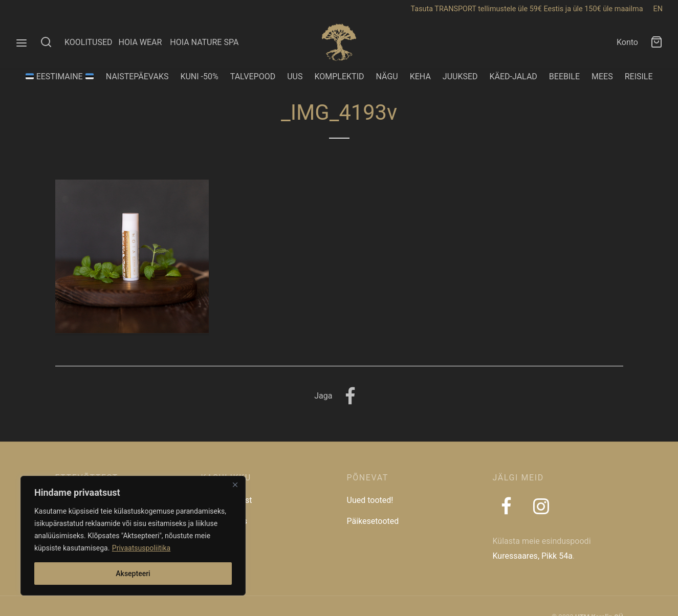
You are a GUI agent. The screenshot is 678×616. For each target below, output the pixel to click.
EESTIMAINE (60, 76)
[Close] (235, 485)
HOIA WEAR (144, 42)
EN (658, 9)
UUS (295, 76)
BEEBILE (564, 76)
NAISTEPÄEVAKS (137, 76)
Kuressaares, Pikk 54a (533, 556)
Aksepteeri (133, 574)
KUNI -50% (199, 76)
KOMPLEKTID (339, 76)
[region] (133, 536)
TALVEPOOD (253, 76)
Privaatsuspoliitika (141, 548)
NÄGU (387, 76)
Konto (627, 42)
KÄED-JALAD (513, 76)
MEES (602, 76)
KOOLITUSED (89, 42)
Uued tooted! (370, 500)
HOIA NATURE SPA (204, 42)
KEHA (420, 76)
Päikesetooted (373, 521)
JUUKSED (460, 76)
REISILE (639, 76)
